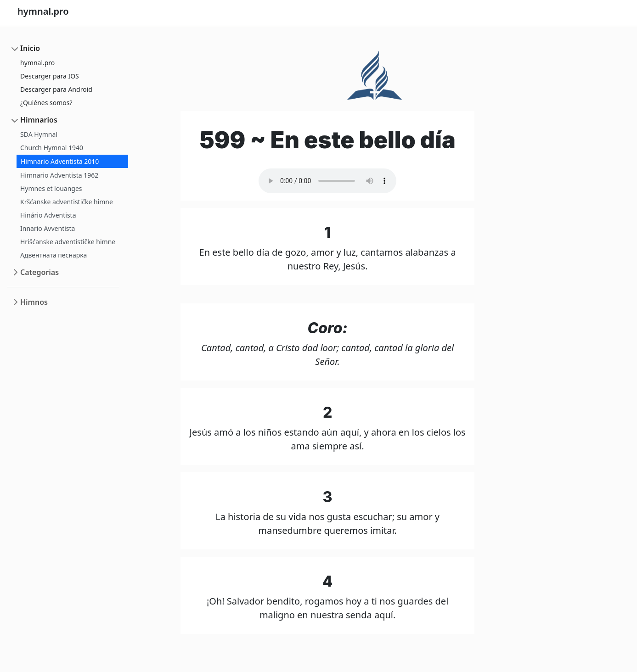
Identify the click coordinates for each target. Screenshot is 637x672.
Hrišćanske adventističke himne (68, 242)
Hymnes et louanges (51, 188)
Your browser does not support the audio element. (327, 181)
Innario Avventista (48, 228)
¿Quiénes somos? (46, 103)
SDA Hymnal (39, 134)
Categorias (39, 272)
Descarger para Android (56, 89)
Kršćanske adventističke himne (67, 202)
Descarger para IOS (50, 76)
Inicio (30, 48)
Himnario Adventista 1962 (59, 175)
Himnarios (39, 120)
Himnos (34, 302)
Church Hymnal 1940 (52, 148)
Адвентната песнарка (54, 255)
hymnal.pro (37, 63)
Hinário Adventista (48, 215)
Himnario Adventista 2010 (60, 161)
